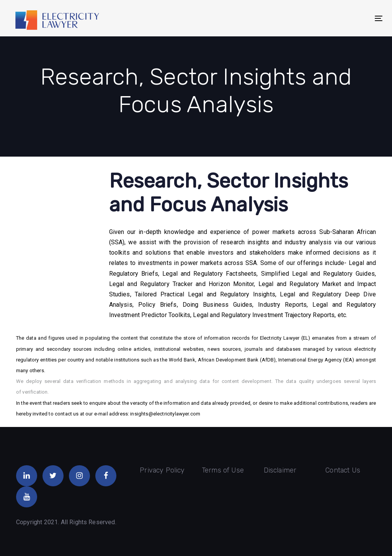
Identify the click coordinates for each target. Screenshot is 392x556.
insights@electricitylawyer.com (165, 414)
